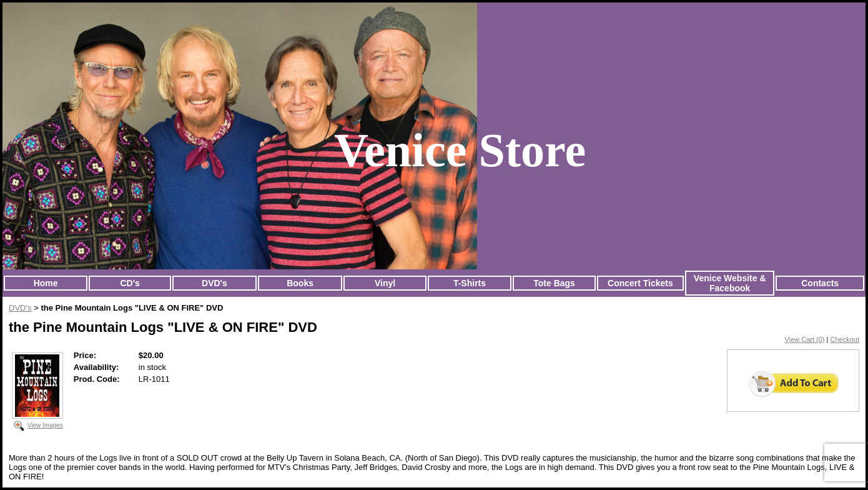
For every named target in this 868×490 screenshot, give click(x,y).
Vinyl (385, 283)
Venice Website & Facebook (730, 283)
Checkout (845, 339)
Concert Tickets (640, 283)
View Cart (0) (805, 339)
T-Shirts (470, 283)
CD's (130, 283)
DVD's (215, 283)
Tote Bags (554, 283)
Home (46, 283)
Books (300, 283)
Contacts (820, 283)
